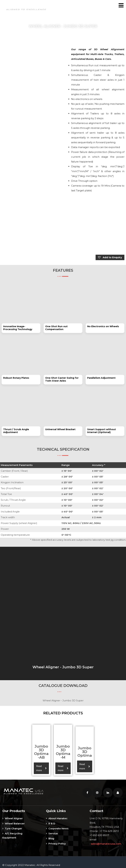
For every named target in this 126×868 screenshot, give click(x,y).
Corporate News (58, 827)
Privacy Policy (57, 842)
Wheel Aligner (14, 817)
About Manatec (58, 817)
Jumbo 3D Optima (85, 751)
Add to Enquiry (110, 257)
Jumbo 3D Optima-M (63, 751)
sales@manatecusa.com (106, 843)
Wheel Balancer (15, 822)
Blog (51, 837)
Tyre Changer (13, 827)
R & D (52, 822)
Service (53, 832)
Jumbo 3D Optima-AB (41, 751)
